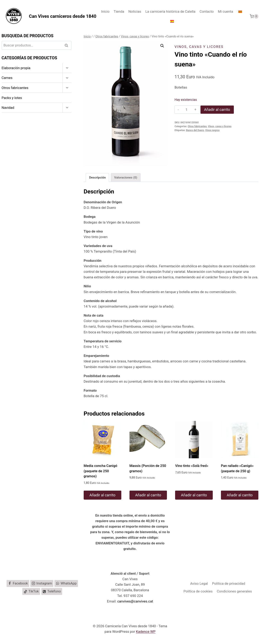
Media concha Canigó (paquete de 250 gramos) (100, 471)
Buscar (68, 45)
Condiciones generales (234, 591)
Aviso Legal (199, 583)
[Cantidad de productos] (186, 110)
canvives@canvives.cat (135, 601)
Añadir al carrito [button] (102, 495)
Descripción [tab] (98, 178)
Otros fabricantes (197, 126)
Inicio (105, 11)
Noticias (135, 11)
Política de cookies (198, 591)
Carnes (7, 78)
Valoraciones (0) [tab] (126, 178)
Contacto (207, 11)
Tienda (119, 11)
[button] (162, 46)
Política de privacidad (229, 583)
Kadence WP (146, 632)
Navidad (8, 108)
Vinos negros (212, 130)
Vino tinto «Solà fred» (192, 466)
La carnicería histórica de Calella (170, 11)
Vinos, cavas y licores (199, 47)
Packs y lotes (12, 98)
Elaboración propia (16, 68)
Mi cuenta (226, 11)
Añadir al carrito (217, 110)
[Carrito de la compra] (254, 16)
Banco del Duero (195, 130)
